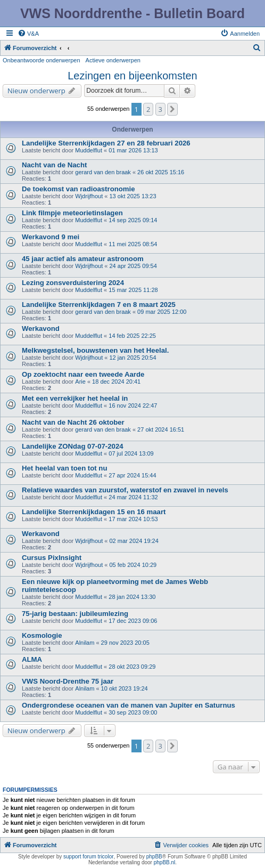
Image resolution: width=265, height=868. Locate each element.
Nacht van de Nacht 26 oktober (73, 422)
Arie (80, 382)
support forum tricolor (88, 857)
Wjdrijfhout (89, 196)
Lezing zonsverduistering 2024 (73, 283)
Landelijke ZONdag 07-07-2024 (73, 446)
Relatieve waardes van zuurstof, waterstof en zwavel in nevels (125, 490)
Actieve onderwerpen (113, 60)
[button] (172, 109)
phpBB (154, 857)
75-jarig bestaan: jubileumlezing (75, 614)
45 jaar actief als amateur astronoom (83, 259)
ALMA (32, 659)
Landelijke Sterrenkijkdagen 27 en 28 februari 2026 (106, 143)
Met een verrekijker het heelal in (75, 398)
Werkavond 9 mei (51, 237)
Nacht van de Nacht (54, 165)
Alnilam (85, 643)
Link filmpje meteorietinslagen (72, 213)
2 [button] (148, 109)
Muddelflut (89, 150)
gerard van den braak (103, 172)
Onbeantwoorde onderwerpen (42, 60)
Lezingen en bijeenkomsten (132, 76)
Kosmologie (42, 635)
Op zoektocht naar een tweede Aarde (83, 374)
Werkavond (41, 328)
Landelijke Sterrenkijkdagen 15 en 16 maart (94, 512)
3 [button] (160, 109)
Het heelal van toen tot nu (64, 468)
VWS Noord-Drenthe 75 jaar (68, 681)
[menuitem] (28, 34)
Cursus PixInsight (52, 558)
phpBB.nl (165, 862)
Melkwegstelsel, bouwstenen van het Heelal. (95, 350)
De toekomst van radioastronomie (78, 189)
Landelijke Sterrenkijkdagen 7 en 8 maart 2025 (99, 305)
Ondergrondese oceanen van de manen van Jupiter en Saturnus (129, 705)
